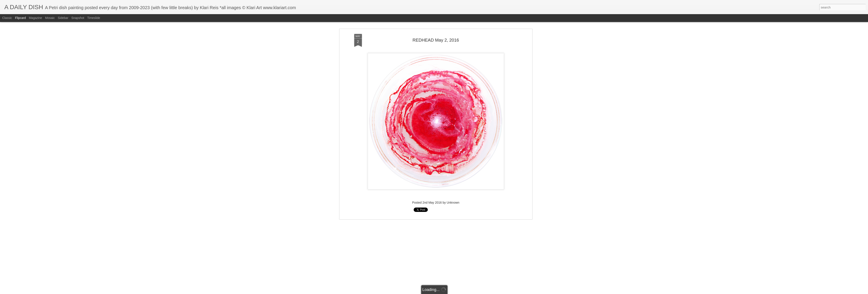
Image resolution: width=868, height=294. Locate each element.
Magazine (36, 18)
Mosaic (50, 18)
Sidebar (63, 18)
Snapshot (78, 18)
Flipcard (20, 18)
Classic (7, 18)
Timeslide (94, 18)
